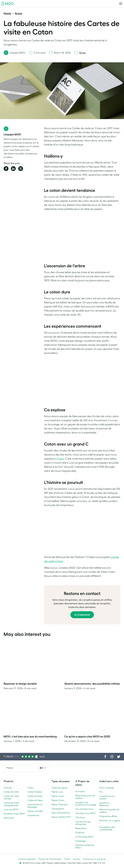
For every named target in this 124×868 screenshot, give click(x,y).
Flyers (30, 788)
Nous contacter (107, 788)
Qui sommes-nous (84, 809)
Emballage (81, 841)
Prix (101, 792)
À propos (80, 791)
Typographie (58, 809)
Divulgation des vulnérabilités (107, 828)
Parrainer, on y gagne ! (110, 822)
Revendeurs (81, 828)
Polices (67, 859)
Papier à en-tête (35, 811)
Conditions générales (27, 859)
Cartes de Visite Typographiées (11, 804)
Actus (18, 13)
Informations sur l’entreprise (94, 859)
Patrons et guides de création (109, 811)
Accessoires (33, 815)
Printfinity (80, 833)
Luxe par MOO (11, 809)
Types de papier (60, 788)
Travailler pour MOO (85, 813)
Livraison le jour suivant (107, 797)
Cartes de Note (35, 796)
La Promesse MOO (84, 837)
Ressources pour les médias (85, 797)
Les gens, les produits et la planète (86, 804)
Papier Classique (60, 804)
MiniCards (9, 818)
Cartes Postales (35, 792)
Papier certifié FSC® (61, 817)
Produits (8, 788)
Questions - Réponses (105, 804)
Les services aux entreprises (83, 823)
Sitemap (76, 859)
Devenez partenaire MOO (85, 846)
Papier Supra (58, 796)
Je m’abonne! (82, 615)
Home (7, 13)
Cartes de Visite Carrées (11, 797)
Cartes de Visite (11, 792)
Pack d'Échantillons (61, 813)
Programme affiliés (108, 816)
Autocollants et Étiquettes (35, 806)
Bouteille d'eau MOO (14, 814)
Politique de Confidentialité (50, 859)
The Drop (80, 817)
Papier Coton (58, 800)
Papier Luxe (57, 792)
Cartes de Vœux (35, 800)
